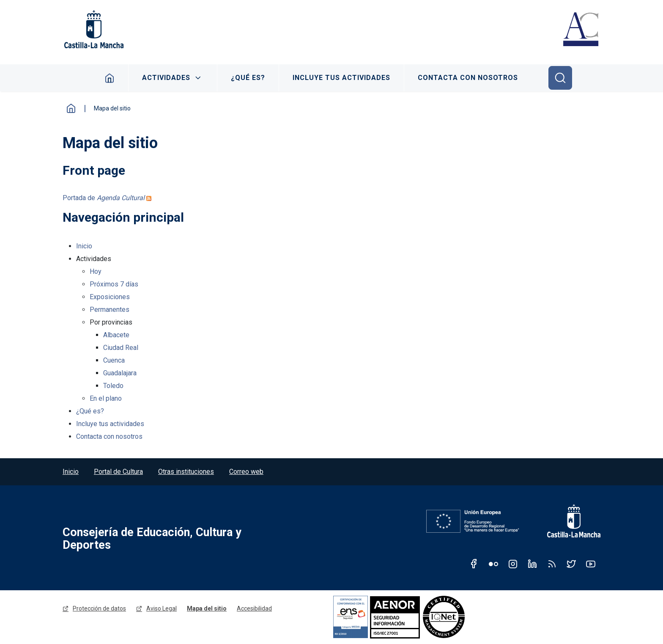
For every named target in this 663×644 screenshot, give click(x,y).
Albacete (116, 335)
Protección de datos (99, 608)
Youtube (591, 564)
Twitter (571, 564)
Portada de (104, 198)
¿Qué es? (248, 78)
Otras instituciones (186, 472)
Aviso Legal (162, 608)
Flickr (493, 564)
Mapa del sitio (207, 608)
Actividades (166, 78)
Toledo (113, 386)
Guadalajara (120, 373)
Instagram (513, 564)
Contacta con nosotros (468, 78)
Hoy (96, 271)
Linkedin (532, 564)
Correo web (246, 472)
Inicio (110, 78)
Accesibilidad (254, 608)
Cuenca (114, 360)
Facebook (474, 564)
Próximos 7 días (114, 284)
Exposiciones (110, 297)
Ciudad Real (121, 348)
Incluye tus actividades (341, 78)
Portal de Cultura (118, 472)
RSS (552, 564)
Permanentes (110, 310)
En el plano (106, 398)
